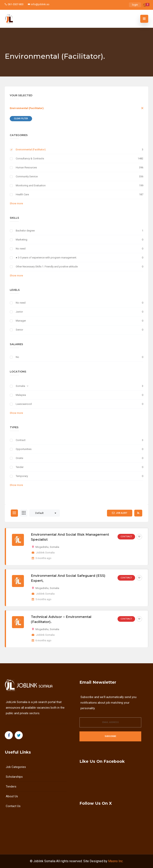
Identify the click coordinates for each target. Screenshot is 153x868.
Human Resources (26, 167)
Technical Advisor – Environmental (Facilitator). (61, 619)
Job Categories (16, 767)
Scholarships (14, 777)
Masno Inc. (116, 861)
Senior (19, 330)
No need (21, 249)
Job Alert (120, 513)
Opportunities (24, 449)
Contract (21, 440)
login (135, 5)
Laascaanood (24, 404)
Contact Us (13, 806)
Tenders (11, 787)
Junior (19, 312)
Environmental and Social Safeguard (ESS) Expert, (68, 578)
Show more (16, 203)
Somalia (20, 386)
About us (12, 796)
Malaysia (21, 395)
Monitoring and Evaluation (31, 185)
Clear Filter (21, 119)
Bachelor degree (25, 231)
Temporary (22, 476)
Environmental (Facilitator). (27, 108)
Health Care (22, 194)
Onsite (19, 458)
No (17, 357)
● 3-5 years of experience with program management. (46, 258)
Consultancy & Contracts (30, 158)
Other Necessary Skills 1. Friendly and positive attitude (47, 267)
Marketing (22, 240)
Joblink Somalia (44, 861)
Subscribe (110, 736)
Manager (21, 321)
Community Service (27, 176)
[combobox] (45, 513)
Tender (20, 467)
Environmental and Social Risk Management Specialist (70, 537)
